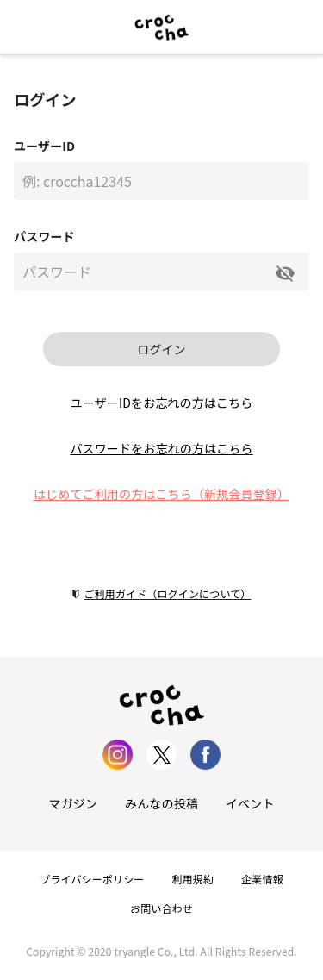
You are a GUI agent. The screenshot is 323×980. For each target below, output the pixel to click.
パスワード (44, 236)
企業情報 (262, 879)
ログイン (161, 349)
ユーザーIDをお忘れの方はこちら (162, 403)
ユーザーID (44, 146)
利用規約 (193, 879)
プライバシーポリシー (92, 879)
